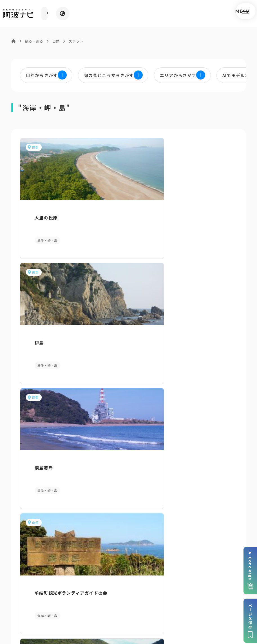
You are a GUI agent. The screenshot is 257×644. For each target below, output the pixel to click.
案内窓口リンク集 (129, 533)
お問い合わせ (191, 606)
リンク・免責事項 (155, 597)
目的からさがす (128, 443)
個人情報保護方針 (116, 597)
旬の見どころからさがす (214, 443)
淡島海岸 (186, 212)
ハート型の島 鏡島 (197, 318)
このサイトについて (43, 597)
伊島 (106, 212)
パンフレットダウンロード (43, 533)
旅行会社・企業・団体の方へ (206, 597)
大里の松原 (38, 212)
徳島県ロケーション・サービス (124, 606)
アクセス (214, 533)
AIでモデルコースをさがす (43, 443)
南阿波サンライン (120, 318)
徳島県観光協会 (74, 606)
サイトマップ (80, 597)
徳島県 (166, 606)
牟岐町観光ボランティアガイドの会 (52, 321)
